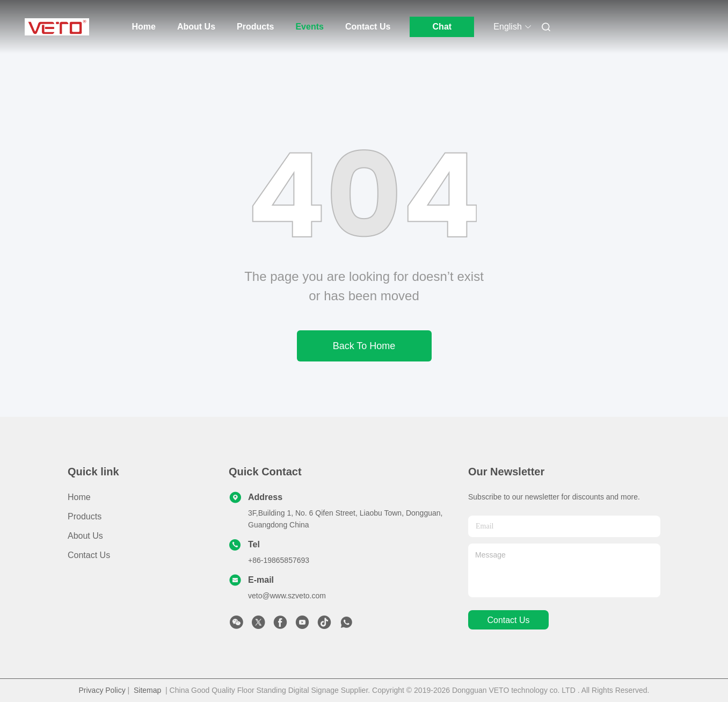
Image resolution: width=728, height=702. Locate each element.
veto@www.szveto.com (287, 596)
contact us (508, 620)
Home (144, 27)
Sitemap (147, 690)
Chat (442, 27)
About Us (196, 27)
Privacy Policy (102, 690)
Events (309, 27)
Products (255, 27)
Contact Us (368, 27)
